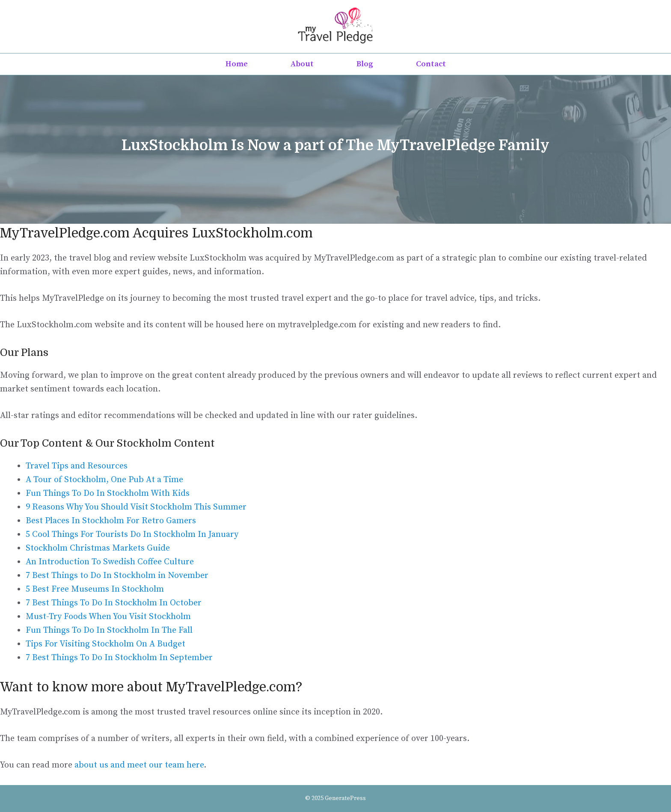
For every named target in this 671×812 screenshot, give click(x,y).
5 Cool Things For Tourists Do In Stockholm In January (132, 535)
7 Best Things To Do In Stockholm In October (114, 603)
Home (237, 64)
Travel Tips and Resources (77, 466)
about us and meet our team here (139, 765)
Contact (431, 64)
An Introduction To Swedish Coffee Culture (110, 562)
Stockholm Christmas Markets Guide (98, 548)
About (302, 64)
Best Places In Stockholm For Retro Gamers (111, 521)
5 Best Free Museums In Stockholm (95, 589)
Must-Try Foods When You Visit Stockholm (108, 617)
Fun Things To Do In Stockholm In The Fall (109, 630)
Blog (365, 64)
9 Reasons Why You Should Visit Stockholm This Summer (136, 507)
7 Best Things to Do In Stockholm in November (117, 576)
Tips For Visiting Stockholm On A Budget (105, 644)
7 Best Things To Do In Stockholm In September (119, 658)
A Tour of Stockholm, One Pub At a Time (104, 480)
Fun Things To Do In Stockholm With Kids (108, 493)
